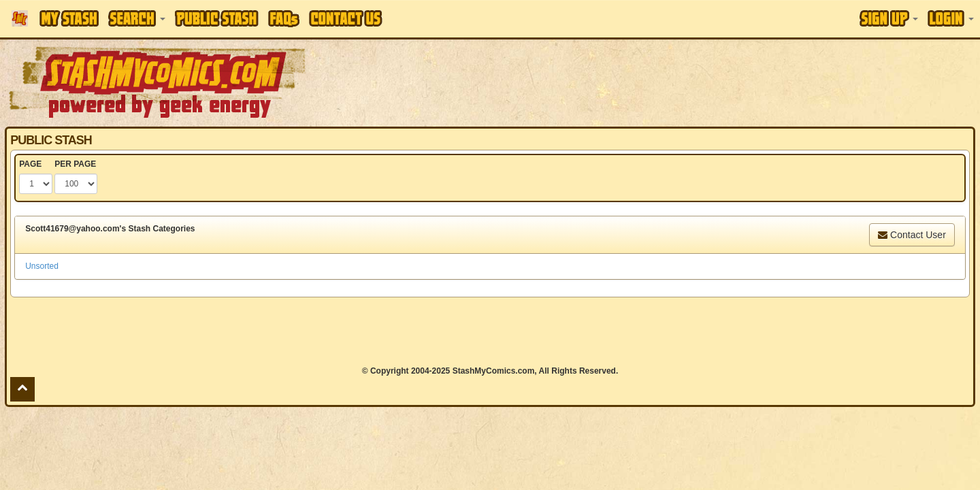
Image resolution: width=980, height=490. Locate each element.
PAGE (30, 164)
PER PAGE (75, 164)
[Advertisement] (692, 82)
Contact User (912, 235)
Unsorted (42, 266)
